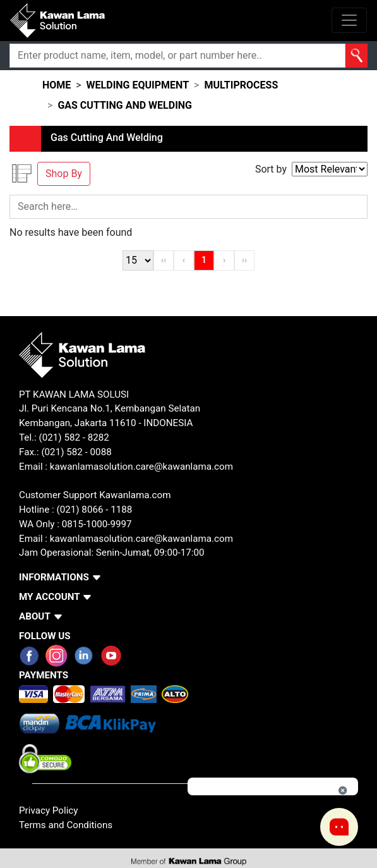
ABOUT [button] (35, 616)
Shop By (64, 174)
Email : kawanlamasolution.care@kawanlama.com (126, 539)
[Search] (177, 56)
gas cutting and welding (125, 105)
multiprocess (241, 85)
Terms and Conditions (66, 825)
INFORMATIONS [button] (54, 577)
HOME (57, 85)
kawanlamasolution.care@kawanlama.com (141, 467)
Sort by (271, 169)
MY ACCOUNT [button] (50, 597)
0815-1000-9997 (97, 524)
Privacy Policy (49, 810)
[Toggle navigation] (349, 20)
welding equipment (138, 85)
